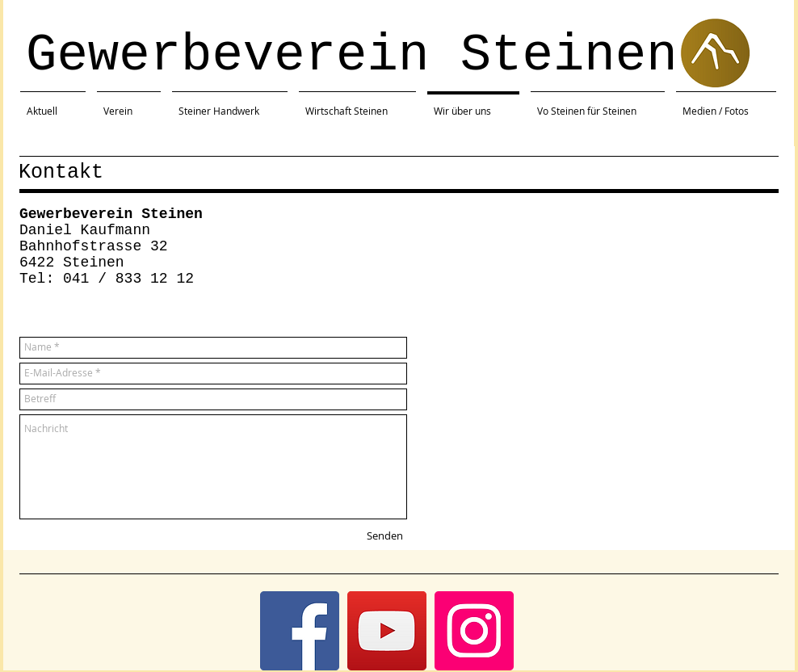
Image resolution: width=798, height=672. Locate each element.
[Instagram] (474, 631)
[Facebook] (300, 631)
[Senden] (385, 536)
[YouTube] (387, 631)
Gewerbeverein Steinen (352, 56)
